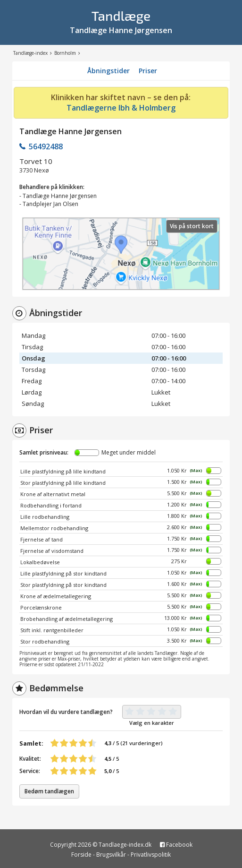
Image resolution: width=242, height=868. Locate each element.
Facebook (176, 845)
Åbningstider (108, 71)
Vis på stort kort (192, 226)
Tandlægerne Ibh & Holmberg (121, 108)
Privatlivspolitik (151, 855)
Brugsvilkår (111, 855)
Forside (81, 855)
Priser (148, 71)
